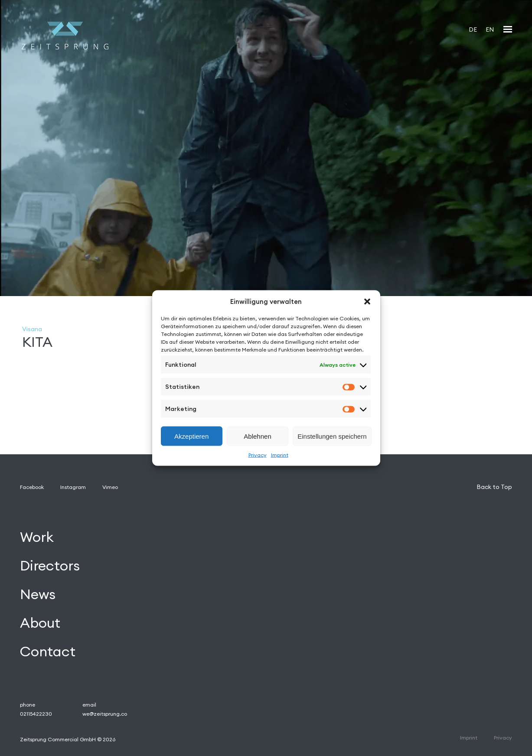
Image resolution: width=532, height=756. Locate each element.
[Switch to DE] (473, 29)
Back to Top (494, 487)
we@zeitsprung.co (105, 714)
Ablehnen (257, 436)
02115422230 (36, 714)
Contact (48, 651)
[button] (367, 301)
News (38, 595)
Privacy (258, 455)
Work (37, 537)
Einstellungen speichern (332, 436)
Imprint (280, 455)
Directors (50, 566)
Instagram (73, 487)
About (40, 623)
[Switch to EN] (490, 29)
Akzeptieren (191, 436)
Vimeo (110, 487)
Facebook (32, 487)
